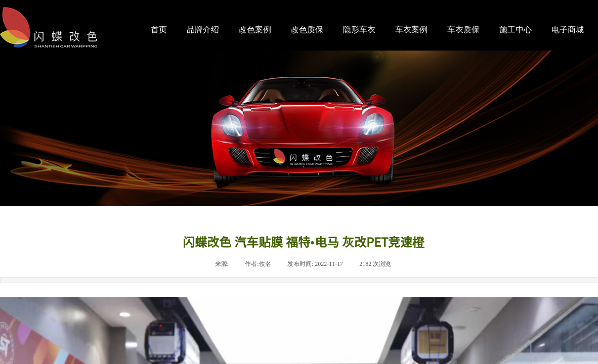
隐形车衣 (359, 30)
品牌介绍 (203, 30)
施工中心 (516, 30)
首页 (159, 30)
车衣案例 (411, 30)
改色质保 (307, 30)
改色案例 (255, 30)
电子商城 (568, 30)
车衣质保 (463, 30)
